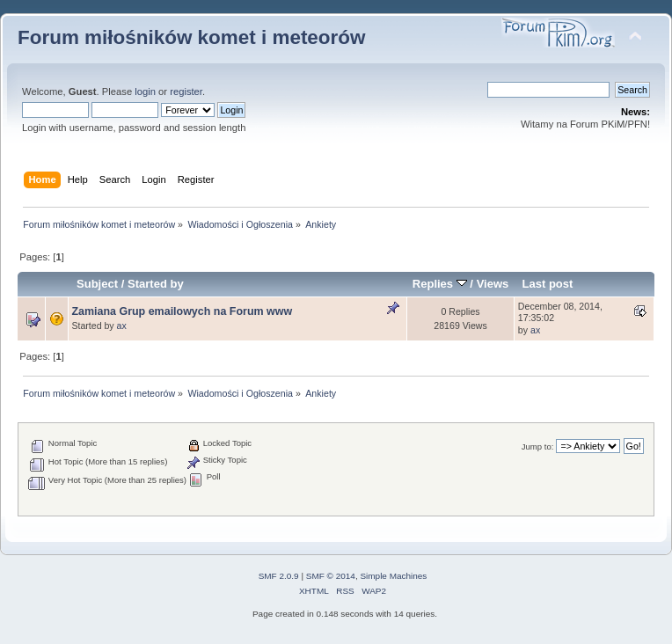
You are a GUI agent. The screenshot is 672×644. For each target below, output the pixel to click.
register (186, 91)
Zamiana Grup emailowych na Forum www (182, 311)
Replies (440, 284)
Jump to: (538, 446)
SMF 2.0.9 (279, 576)
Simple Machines (393, 576)
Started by (156, 284)
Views (493, 284)
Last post (547, 284)
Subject (97, 284)
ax (122, 326)
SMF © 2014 (331, 576)
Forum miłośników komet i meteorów (192, 37)
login (145, 91)
